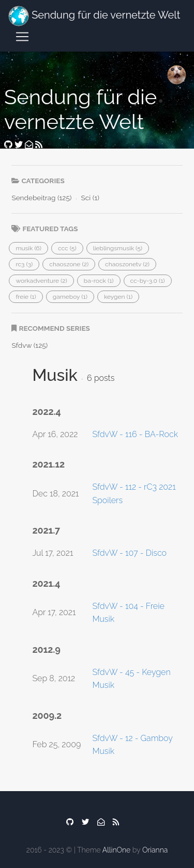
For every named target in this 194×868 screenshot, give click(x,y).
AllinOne (116, 850)
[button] (28, 248)
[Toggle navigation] (22, 37)
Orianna (155, 850)
